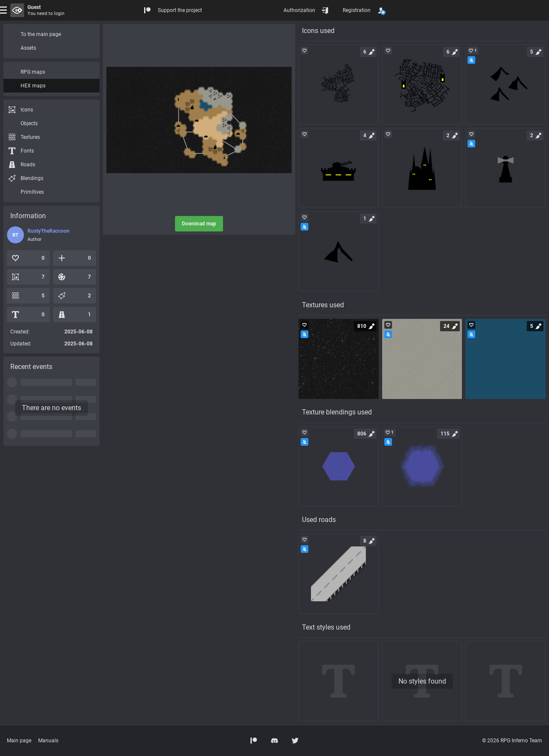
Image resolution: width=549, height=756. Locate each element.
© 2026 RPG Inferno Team (512, 741)
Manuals (48, 741)
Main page (19, 741)
